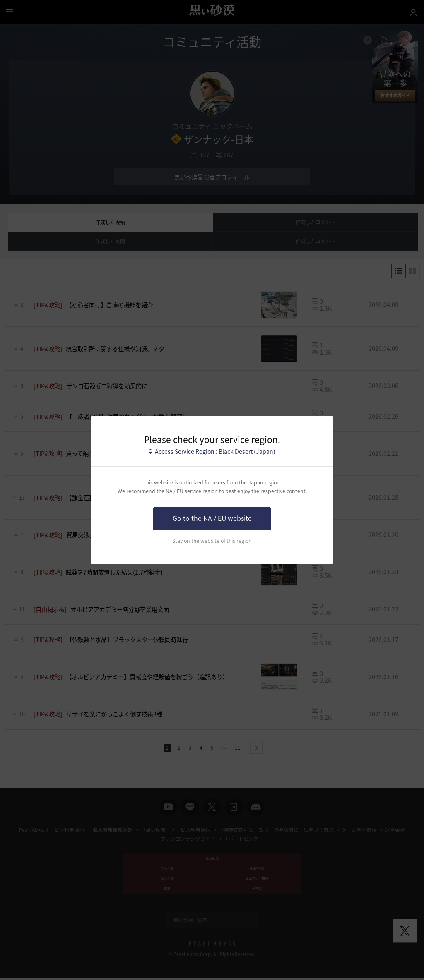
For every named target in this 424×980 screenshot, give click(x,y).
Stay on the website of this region (212, 541)
